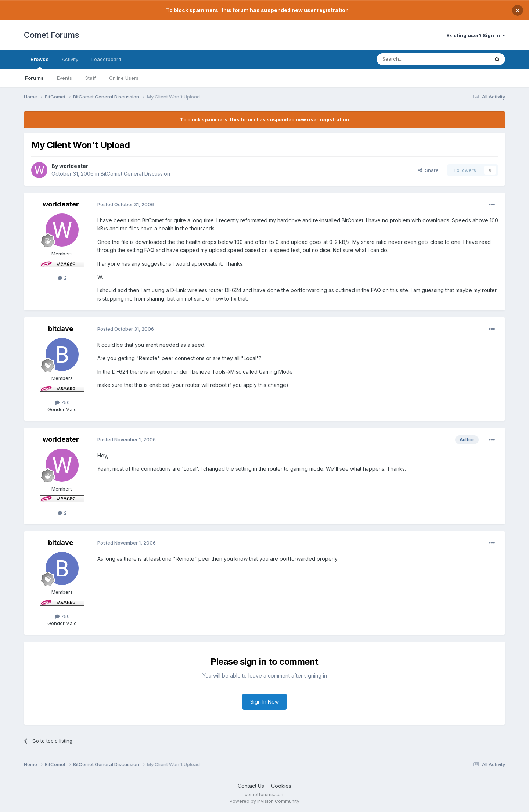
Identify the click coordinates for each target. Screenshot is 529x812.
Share (428, 170)
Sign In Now (264, 702)
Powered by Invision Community (264, 801)
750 (62, 402)
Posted (126, 204)
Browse (39, 62)
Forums (34, 78)
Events (64, 78)
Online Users (124, 78)
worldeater (74, 166)
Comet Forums (51, 35)
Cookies (281, 786)
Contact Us (251, 786)
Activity (70, 59)
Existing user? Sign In (476, 35)
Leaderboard (106, 59)
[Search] (414, 59)
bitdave (61, 329)
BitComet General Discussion (135, 174)
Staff (91, 78)
